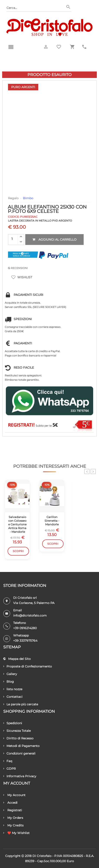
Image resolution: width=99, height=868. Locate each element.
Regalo (13, 198)
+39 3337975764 (25, 641)
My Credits (13, 825)
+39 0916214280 (25, 628)
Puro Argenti (23, 87)
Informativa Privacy (20, 776)
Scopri (18, 551)
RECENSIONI (18, 268)
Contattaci (13, 697)
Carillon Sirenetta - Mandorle (52, 521)
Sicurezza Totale (17, 731)
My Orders (13, 818)
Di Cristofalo (42, 856)
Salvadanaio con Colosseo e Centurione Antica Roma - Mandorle (17, 524)
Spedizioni (13, 723)
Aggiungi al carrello (54, 240)
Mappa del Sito (17, 659)
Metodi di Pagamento (21, 746)
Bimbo (28, 198)
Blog (9, 682)
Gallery (10, 674)
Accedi (10, 803)
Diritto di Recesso (18, 738)
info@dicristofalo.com (30, 615)
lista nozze (13, 689)
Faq (8, 761)
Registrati (13, 810)
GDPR (10, 769)
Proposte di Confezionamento (28, 666)
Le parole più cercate (21, 704)
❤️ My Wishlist (16, 833)
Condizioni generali (19, 753)
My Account (14, 795)
